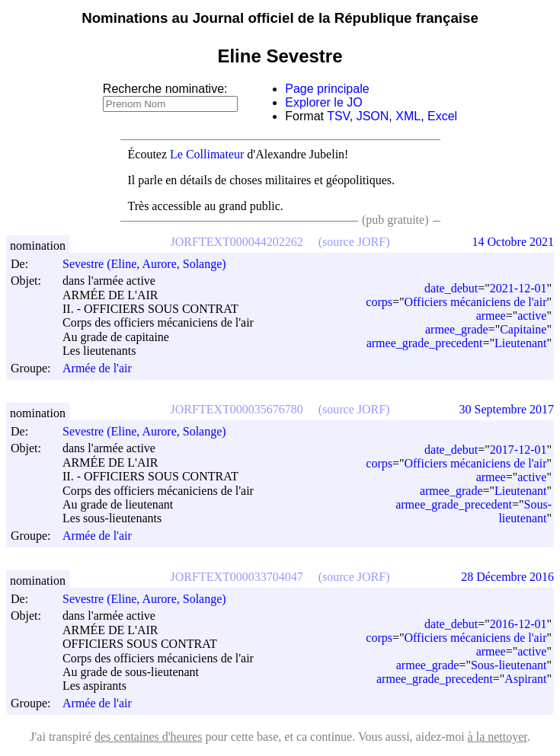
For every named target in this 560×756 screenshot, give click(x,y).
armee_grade (457, 329)
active (532, 316)
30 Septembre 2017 (507, 409)
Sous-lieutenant (525, 511)
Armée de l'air (97, 368)
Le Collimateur (207, 154)
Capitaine (523, 329)
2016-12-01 (518, 624)
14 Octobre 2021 (513, 242)
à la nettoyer (498, 737)
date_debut (451, 288)
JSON (373, 116)
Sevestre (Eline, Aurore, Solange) (151, 264)
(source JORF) (354, 242)
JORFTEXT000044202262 (237, 242)
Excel (442, 116)
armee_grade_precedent (425, 343)
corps (379, 302)
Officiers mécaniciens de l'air (476, 302)
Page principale (327, 89)
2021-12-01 (518, 288)
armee (491, 316)
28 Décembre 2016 (507, 577)
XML (408, 116)
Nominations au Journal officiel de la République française (280, 18)
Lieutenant (520, 343)
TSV (338, 116)
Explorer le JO (323, 102)
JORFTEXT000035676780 (237, 409)
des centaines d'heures (149, 737)
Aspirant (525, 679)
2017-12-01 (518, 450)
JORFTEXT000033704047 (237, 577)
